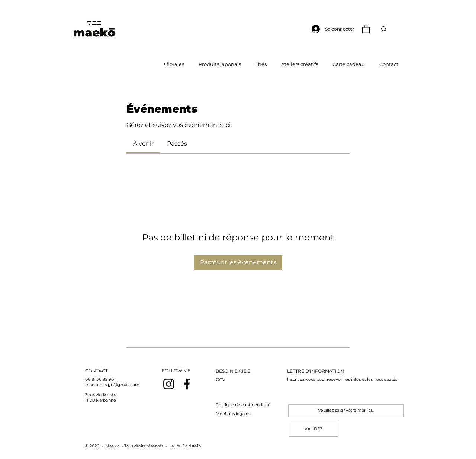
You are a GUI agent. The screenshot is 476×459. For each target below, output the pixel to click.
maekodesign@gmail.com (112, 385)
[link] (143, 144)
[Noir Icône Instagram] (169, 384)
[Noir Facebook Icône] (187, 384)
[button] (366, 29)
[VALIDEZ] (313, 429)
